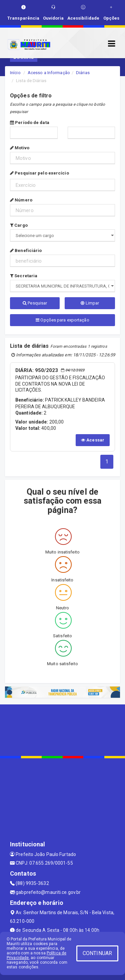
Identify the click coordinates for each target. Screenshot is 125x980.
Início (15, 73)
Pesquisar (35, 303)
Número (21, 200)
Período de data (30, 122)
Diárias (83, 73)
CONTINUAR (97, 953)
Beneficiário (26, 250)
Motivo (20, 148)
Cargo (19, 225)
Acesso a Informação (49, 73)
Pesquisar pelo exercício (39, 173)
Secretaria (24, 276)
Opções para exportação (62, 320)
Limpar (90, 303)
